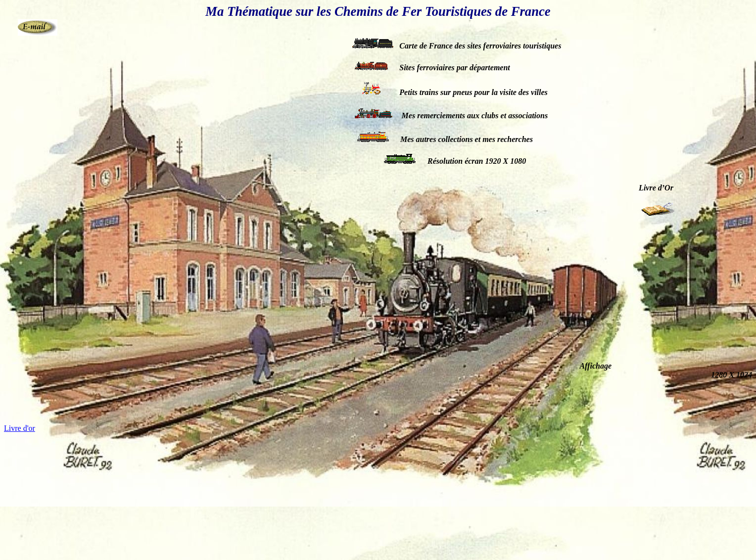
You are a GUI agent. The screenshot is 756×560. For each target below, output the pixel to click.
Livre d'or (20, 428)
